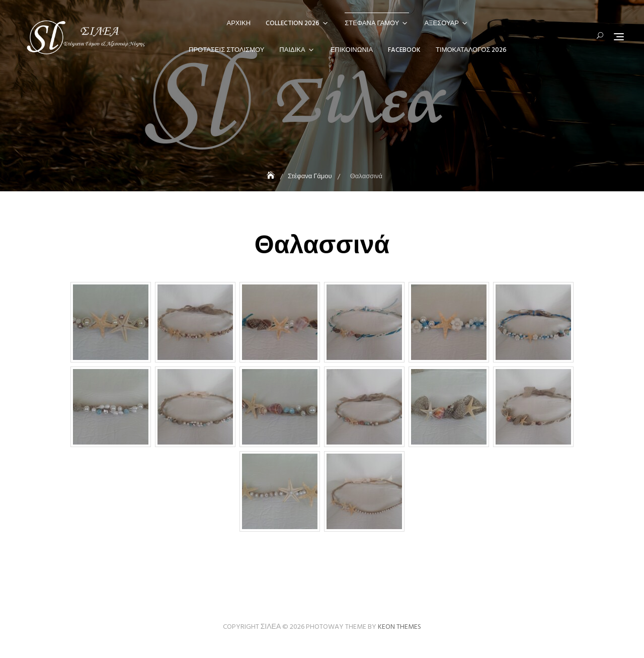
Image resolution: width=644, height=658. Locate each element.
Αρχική (239, 23)
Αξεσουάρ (441, 23)
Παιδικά (292, 50)
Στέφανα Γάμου (372, 23)
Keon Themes (399, 627)
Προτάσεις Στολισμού (226, 50)
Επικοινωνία (352, 50)
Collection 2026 (293, 23)
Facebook (404, 50)
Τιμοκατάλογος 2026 (471, 50)
